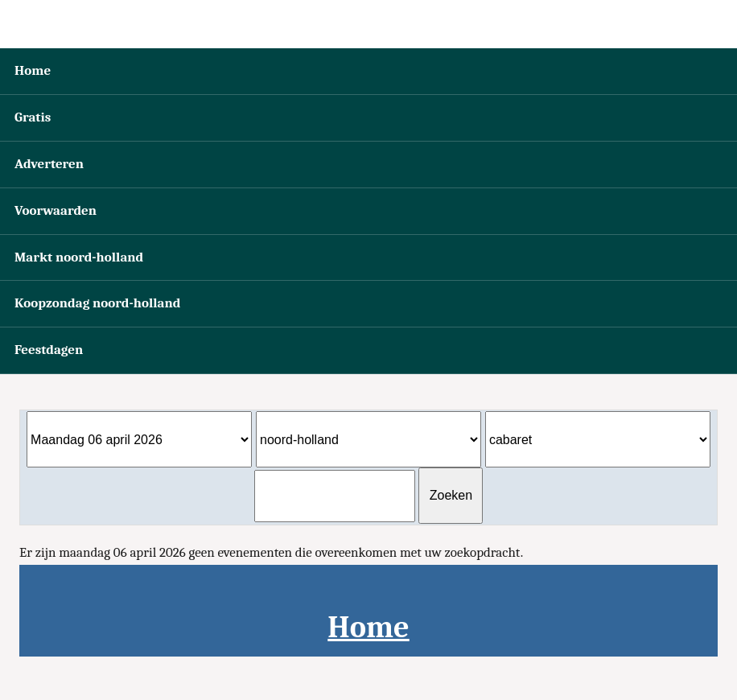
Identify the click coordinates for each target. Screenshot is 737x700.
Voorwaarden (56, 210)
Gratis (33, 117)
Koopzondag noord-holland (97, 303)
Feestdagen (49, 350)
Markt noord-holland (79, 257)
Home (33, 70)
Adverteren (49, 164)
